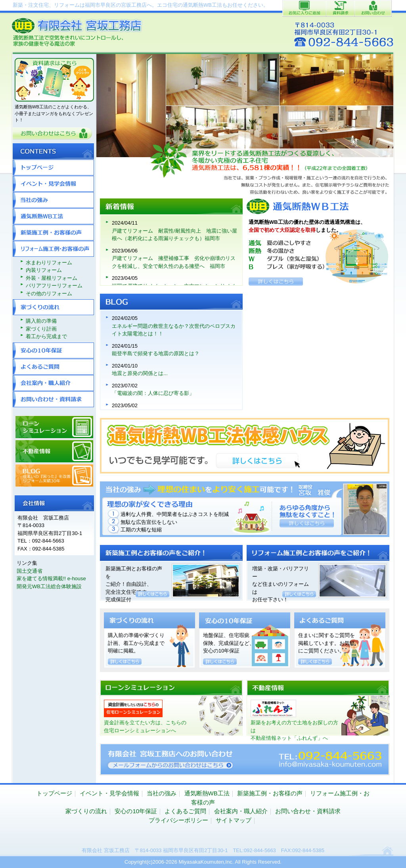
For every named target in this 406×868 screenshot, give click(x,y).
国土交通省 (30, 571)
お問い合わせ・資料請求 (53, 399)
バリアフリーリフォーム (54, 286)
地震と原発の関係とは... (140, 373)
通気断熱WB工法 (53, 216)
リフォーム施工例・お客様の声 (53, 249)
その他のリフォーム (49, 294)
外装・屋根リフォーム (52, 278)
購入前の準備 (41, 321)
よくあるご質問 (53, 367)
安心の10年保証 (53, 350)
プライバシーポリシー (178, 820)
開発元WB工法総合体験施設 (49, 586)
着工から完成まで (46, 336)
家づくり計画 (41, 329)
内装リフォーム (44, 270)
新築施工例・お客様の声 (53, 233)
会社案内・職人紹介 (53, 383)
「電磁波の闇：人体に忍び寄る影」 (153, 393)
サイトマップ (234, 820)
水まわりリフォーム (49, 263)
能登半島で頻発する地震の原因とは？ (156, 353)
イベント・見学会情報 (53, 184)
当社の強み (53, 200)
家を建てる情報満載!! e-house (51, 578)
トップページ (53, 167)
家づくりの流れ (53, 307)
